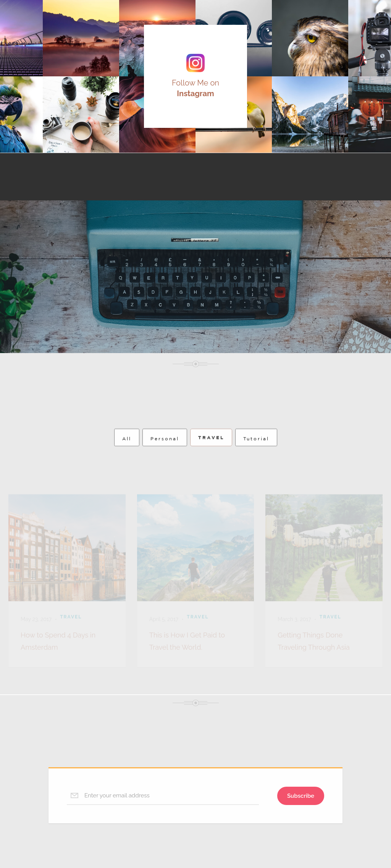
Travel (211, 448)
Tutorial (256, 449)
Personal (165, 449)
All (127, 449)
